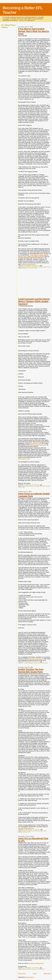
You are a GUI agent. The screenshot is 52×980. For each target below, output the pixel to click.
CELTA (24, 267)
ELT (34, 486)
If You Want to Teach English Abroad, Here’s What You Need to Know (33, 31)
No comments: (36, 266)
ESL (39, 663)
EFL (31, 267)
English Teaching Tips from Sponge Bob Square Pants (31, 671)
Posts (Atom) (30, 977)
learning (42, 663)
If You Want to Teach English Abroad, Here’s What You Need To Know (33, 256)
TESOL (36, 268)
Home (35, 973)
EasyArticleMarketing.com (26, 828)
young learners (41, 969)
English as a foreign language (39, 267)
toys (36, 969)
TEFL (32, 268)
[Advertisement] (34, 285)
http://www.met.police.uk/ (38, 445)
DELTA (27, 267)
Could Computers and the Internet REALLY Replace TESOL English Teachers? (34, 301)
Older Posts (47, 973)
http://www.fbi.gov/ (35, 443)
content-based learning (27, 486)
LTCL (29, 268)
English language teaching (31, 663)
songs (46, 663)
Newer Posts (22, 973)
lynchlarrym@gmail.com (28, 264)
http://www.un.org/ (24, 459)
